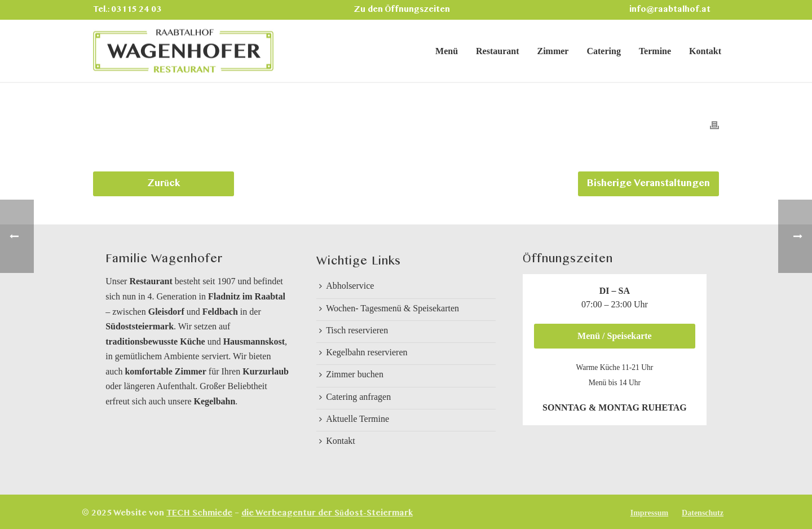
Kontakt (705, 51)
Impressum (649, 513)
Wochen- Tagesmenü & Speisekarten (389, 308)
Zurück (164, 184)
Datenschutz (703, 513)
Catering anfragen (355, 397)
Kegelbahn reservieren (363, 352)
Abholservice (347, 286)
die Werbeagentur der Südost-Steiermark (327, 513)
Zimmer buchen (351, 374)
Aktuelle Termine (354, 419)
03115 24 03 (136, 10)
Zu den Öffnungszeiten (402, 10)
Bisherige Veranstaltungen (648, 184)
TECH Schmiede (199, 513)
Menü (447, 51)
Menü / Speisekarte (615, 336)
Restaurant (497, 51)
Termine (655, 51)
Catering (603, 51)
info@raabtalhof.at (670, 10)
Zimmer (553, 51)
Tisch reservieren (354, 330)
